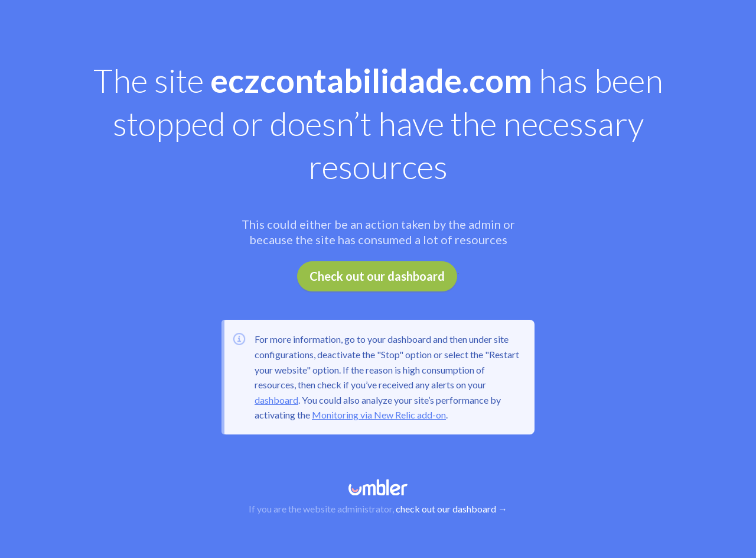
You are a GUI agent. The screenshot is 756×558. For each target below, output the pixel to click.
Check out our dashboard (377, 276)
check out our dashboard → (452, 509)
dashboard (276, 400)
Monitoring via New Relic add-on (379, 415)
